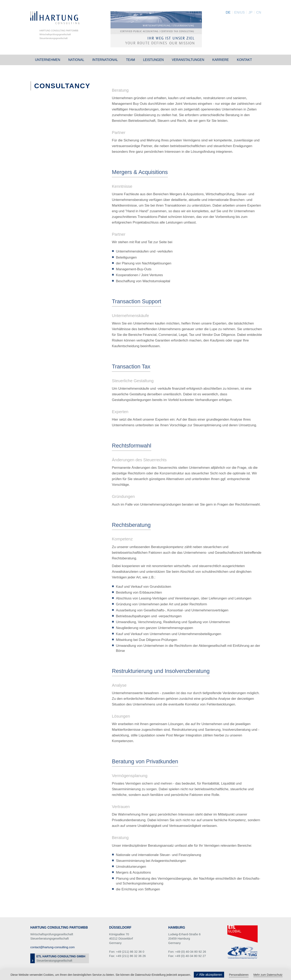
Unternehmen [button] (47, 60)
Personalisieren (239, 975)
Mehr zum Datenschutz (268, 975)
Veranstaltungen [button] (188, 60)
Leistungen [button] (153, 60)
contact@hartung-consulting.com (53, 947)
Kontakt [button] (244, 60)
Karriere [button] (220, 60)
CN (259, 12)
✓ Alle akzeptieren (209, 975)
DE (228, 12)
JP (250, 12)
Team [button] (130, 60)
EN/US (239, 12)
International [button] (105, 60)
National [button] (76, 60)
